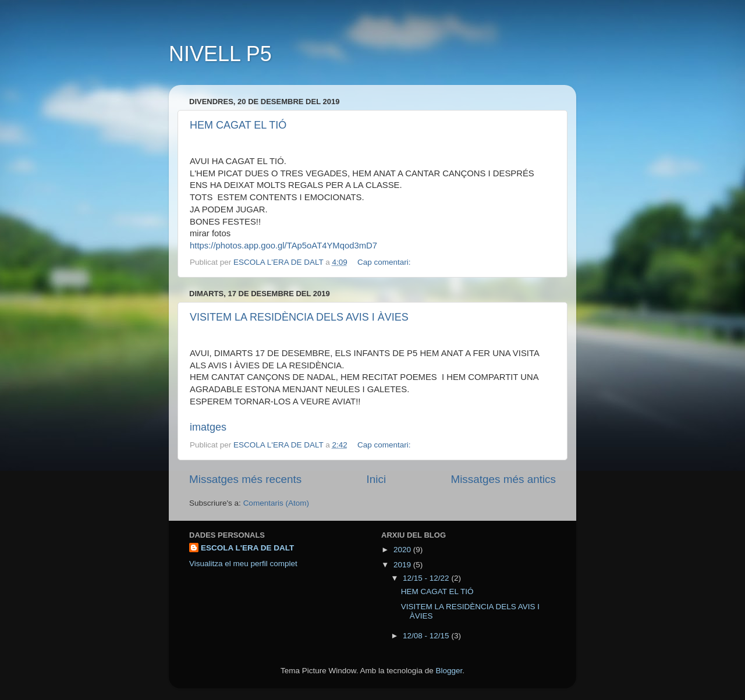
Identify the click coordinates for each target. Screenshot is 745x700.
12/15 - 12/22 (427, 578)
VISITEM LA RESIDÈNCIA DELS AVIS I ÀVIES (299, 317)
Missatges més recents (245, 479)
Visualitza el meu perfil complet (243, 564)
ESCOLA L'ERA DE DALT (247, 548)
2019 (403, 565)
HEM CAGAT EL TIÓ (238, 125)
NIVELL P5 (220, 54)
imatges (208, 427)
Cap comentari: (385, 262)
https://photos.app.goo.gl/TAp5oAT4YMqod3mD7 (283, 246)
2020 (403, 550)
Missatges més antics (503, 479)
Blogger (449, 671)
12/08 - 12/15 (427, 636)
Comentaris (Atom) (276, 503)
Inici (377, 479)
